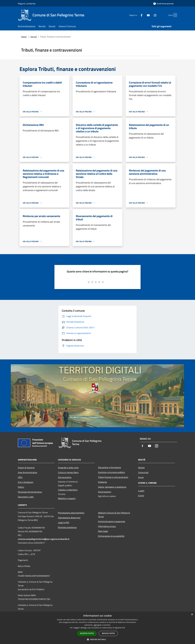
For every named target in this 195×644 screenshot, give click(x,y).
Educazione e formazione (109, 467)
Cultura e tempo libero (68, 472)
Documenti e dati (26, 497)
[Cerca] (174, 15)
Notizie (141, 468)
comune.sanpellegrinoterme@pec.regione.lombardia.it (44, 539)
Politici (21, 487)
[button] (97, 639)
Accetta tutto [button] (87, 633)
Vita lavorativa (65, 477)
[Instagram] (150, 15)
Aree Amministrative (27, 472)
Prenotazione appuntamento (71, 513)
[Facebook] (136, 15)
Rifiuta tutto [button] (108, 633)
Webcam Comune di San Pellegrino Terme (114, 515)
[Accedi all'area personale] (163, 4)
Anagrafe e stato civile (68, 468)
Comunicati (143, 472)
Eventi (141, 496)
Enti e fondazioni (26, 482)
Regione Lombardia (27, 4)
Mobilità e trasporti (67, 498)
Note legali (103, 531)
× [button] (192, 615)
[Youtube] (143, 15)
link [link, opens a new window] (124, 628)
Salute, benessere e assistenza (112, 487)
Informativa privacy (107, 526)
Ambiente (103, 482)
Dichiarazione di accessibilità (111, 536)
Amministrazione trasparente (112, 521)
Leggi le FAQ (64, 522)
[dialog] (97, 628)
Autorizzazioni (105, 492)
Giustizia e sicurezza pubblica (111, 472)
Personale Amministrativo (30, 492)
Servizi (34, 37)
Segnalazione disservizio (69, 518)
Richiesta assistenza (67, 527)
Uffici (20, 477)
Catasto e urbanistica (68, 490)
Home (24, 37)
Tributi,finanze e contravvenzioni (113, 477)
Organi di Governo (26, 468)
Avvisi (141, 477)
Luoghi (141, 491)
